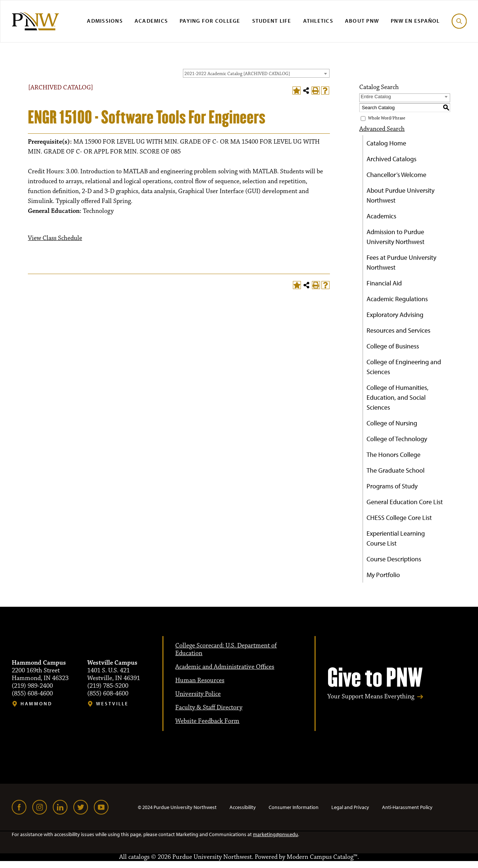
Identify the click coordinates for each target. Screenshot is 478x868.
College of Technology (397, 439)
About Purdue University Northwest (400, 195)
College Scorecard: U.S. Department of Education (226, 649)
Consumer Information (294, 807)
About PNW (362, 21)
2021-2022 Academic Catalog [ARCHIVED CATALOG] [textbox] (237, 74)
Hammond (36, 704)
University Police (198, 694)
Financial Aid (384, 283)
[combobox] (256, 73)
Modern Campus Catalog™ (322, 857)
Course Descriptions (394, 559)
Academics (151, 21)
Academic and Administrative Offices (225, 667)
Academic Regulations (397, 299)
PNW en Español (415, 21)
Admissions (105, 21)
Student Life (272, 21)
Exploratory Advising (395, 315)
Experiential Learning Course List (396, 538)
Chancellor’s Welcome (396, 175)
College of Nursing (392, 423)
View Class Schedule (55, 238)
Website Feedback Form (207, 721)
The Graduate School (396, 470)
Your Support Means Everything (371, 697)
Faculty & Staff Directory (209, 708)
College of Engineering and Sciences (404, 367)
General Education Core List (405, 502)
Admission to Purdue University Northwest (396, 237)
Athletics (318, 21)
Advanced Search (382, 129)
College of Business (393, 346)
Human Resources (200, 680)
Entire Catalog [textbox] (376, 97)
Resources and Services (398, 330)
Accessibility (243, 807)
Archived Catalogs (391, 159)
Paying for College (210, 21)
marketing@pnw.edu (275, 834)
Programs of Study (392, 486)
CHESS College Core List (399, 518)
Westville (112, 704)
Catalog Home (386, 143)
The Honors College (394, 455)
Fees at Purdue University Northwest (401, 262)
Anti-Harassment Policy (407, 807)
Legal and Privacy (350, 807)
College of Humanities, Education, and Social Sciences (398, 397)
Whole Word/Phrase (387, 118)
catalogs (139, 857)
